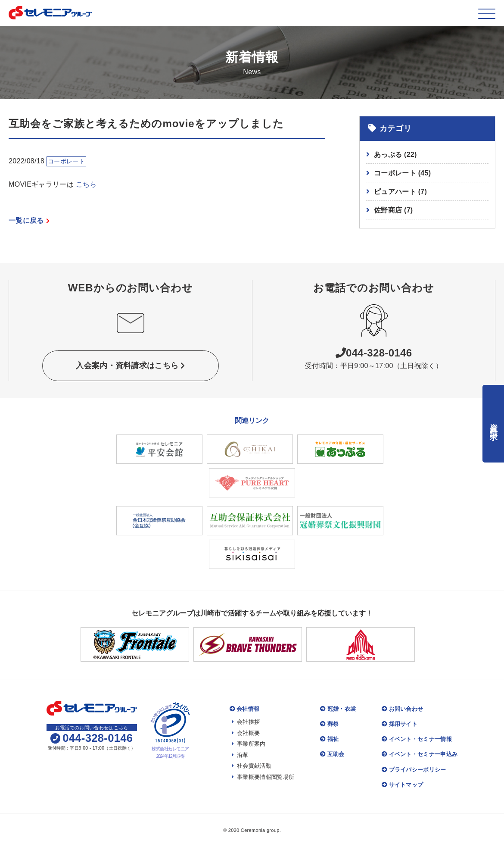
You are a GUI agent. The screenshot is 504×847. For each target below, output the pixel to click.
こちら (86, 184)
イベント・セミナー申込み (420, 754)
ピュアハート (400, 192)
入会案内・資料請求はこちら (131, 366)
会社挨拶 (246, 722)
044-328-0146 (374, 353)
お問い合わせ (402, 709)
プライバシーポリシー (414, 770)
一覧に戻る (29, 220)
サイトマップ (402, 785)
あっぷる (395, 155)
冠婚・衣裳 (338, 709)
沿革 (240, 755)
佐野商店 (394, 210)
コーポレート (402, 173)
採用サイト (400, 724)
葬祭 (329, 724)
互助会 (332, 754)
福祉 (329, 739)
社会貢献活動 (252, 766)
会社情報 (245, 709)
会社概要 (246, 733)
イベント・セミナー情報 (417, 739)
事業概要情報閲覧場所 (263, 777)
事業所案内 (249, 744)
